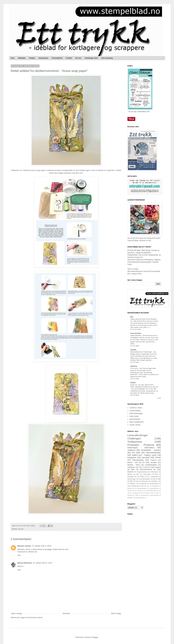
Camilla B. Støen (136, 408)
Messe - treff (133, 462)
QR (157, 493)
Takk (137, 495)
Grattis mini (131, 491)
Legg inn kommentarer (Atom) (31, 618)
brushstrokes (154, 484)
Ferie (137, 481)
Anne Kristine (136, 333)
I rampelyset (154, 477)
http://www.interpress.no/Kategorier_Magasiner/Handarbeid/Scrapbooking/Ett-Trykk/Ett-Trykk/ (144, 262)
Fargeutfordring (142, 472)
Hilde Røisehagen (136, 413)
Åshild (133, 383)
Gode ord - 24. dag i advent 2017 (142, 385)
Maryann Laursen (24, 546)
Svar (19, 555)
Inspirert (153, 460)
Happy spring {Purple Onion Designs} (144, 319)
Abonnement (43, 58)
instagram (132, 457)
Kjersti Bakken (135, 419)
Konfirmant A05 (138, 493)
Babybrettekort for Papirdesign (141, 352)
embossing (144, 495)
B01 (138, 474)
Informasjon (147, 474)
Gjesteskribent (154, 488)
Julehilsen (131, 467)
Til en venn (134, 368)
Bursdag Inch (132, 477)
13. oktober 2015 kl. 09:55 (42, 546)
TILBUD (130, 495)
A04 (154, 479)
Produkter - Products (141, 445)
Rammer (144, 484)
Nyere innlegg (17, 613)
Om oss (78, 58)
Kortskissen (154, 472)
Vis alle (159, 398)
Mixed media (149, 493)
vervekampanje (140, 498)
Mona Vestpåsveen (137, 422)
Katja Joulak (134, 416)
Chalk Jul (143, 477)
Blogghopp (155, 486)
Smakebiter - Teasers (151, 450)
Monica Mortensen (25, 563)
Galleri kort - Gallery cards (144, 455)
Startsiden (66, 613)
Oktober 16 (134, 484)
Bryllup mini (131, 488)
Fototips (32, 58)
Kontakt (69, 58)
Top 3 (141, 467)
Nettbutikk (22, 58)
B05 (159, 479)
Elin (132, 317)
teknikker (130, 498)
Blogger (95, 637)
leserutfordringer (144, 479)
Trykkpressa (135, 442)
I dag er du (140, 491)
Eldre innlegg (116, 613)
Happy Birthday (136, 335)
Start (13, 58)
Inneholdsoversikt (151, 491)
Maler (133, 469)
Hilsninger (145, 481)
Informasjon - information (141, 448)
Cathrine (134, 366)
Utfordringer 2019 (91, 58)
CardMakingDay (151, 465)
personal (146, 457)
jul (143, 486)
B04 (157, 474)
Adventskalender (153, 453)
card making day (133, 486)
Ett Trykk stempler (150, 462)
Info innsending (107, 58)
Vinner (158, 457)
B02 (148, 486)
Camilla (133, 350)
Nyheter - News (134, 465)
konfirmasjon (132, 479)
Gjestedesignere (142, 488)
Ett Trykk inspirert (154, 467)
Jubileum (132, 450)
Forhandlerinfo (57, 58)
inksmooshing (154, 495)
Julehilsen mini (156, 481)
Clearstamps (138, 460)
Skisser (130, 474)
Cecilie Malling (135, 411)
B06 (131, 481)
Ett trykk (21, 529)
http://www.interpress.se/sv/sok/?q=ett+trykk (144, 271)
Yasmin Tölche (135, 425)
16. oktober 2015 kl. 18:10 (43, 563)
